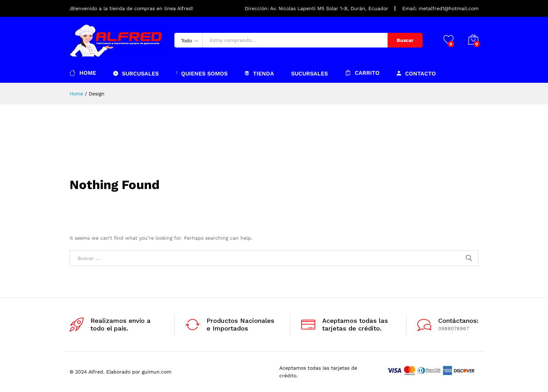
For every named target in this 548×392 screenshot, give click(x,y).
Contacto (416, 73)
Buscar (405, 40)
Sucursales (309, 74)
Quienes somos (202, 73)
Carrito (362, 73)
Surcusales (136, 73)
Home (83, 73)
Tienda (259, 73)
